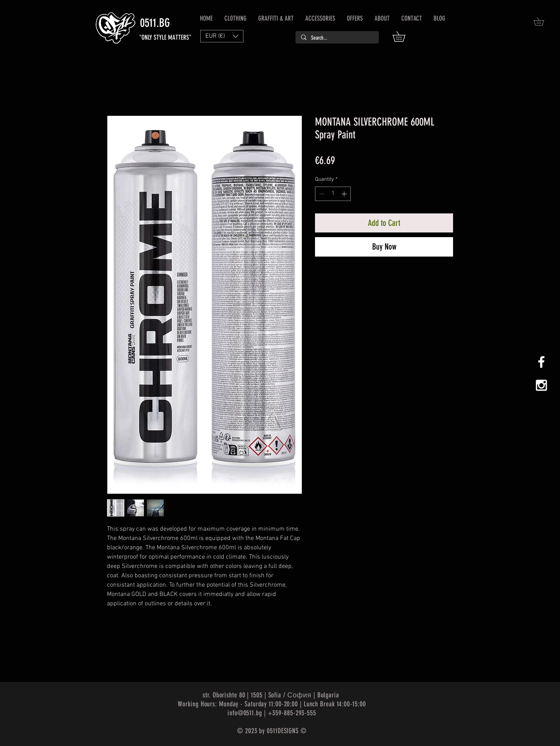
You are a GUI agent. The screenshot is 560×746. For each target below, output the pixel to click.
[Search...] (337, 38)
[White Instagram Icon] (541, 385)
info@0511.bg (245, 713)
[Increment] (345, 194)
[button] (404, 36)
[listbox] (222, 36)
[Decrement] (321, 194)
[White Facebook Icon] (541, 362)
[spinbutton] (333, 194)
